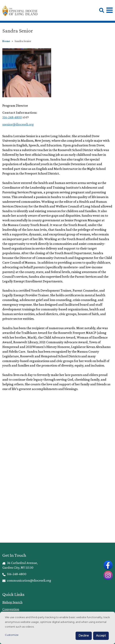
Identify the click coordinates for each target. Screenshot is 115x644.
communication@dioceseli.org (27, 580)
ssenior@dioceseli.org (18, 124)
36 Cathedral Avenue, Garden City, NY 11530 (20, 565)
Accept (101, 636)
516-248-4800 (12, 117)
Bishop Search (12, 602)
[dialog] (57, 628)
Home (6, 41)
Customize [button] (12, 635)
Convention (11, 609)
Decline (84, 636)
